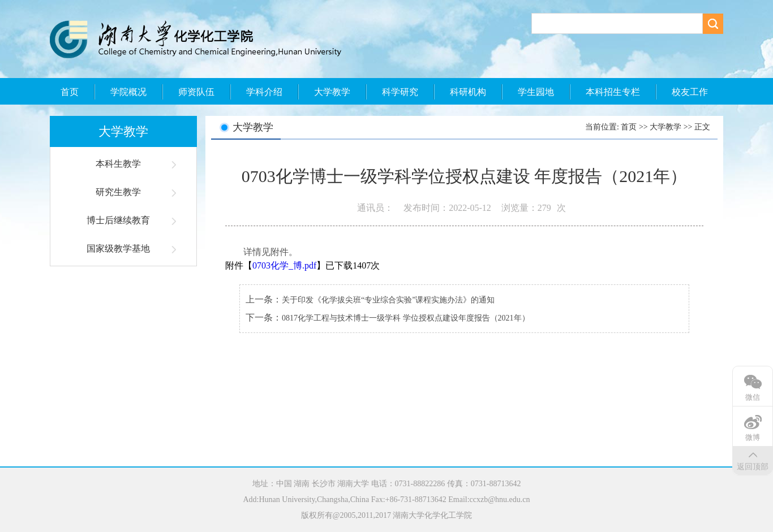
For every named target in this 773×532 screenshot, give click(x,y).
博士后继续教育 (118, 220)
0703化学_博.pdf (284, 265)
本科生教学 (118, 164)
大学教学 (332, 92)
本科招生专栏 (613, 92)
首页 (70, 92)
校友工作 (690, 92)
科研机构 (468, 92)
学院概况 (128, 92)
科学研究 (400, 92)
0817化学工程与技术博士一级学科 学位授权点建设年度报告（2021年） (406, 318)
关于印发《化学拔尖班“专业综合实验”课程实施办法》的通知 (388, 300)
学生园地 (536, 92)
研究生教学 (118, 192)
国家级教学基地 (118, 248)
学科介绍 (264, 92)
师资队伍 (196, 92)
